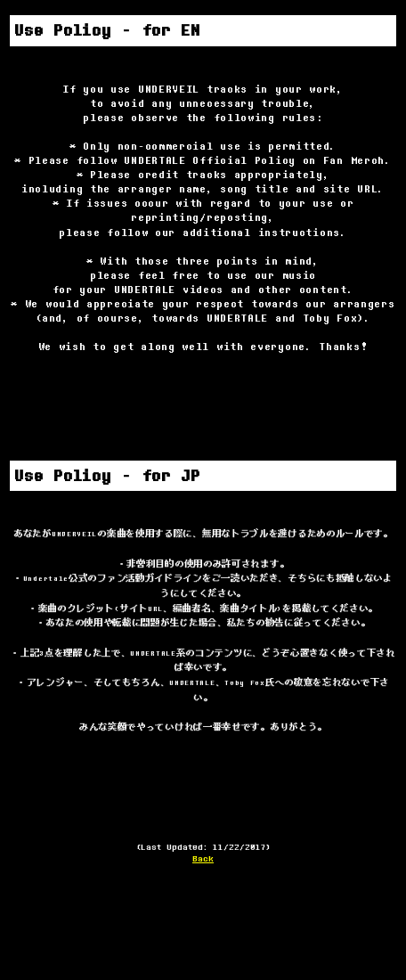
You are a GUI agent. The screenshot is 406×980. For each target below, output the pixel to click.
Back (203, 858)
